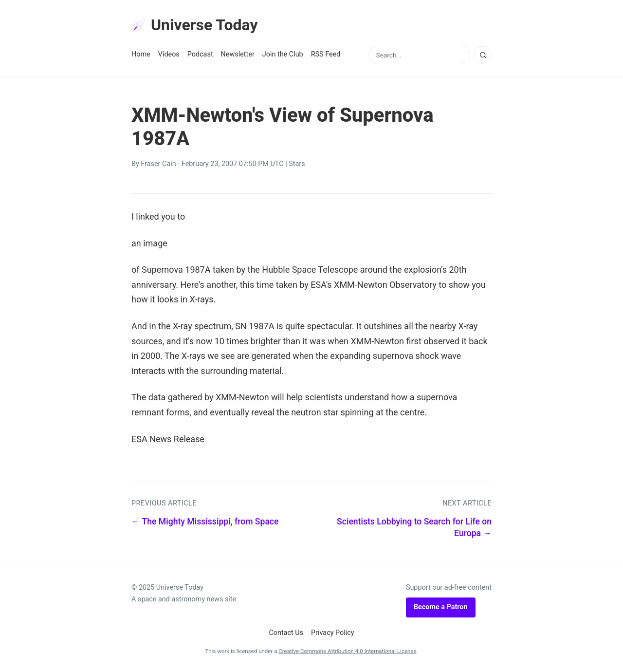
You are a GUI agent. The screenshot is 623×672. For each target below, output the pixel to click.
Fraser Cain (158, 164)
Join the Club (283, 54)
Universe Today (195, 25)
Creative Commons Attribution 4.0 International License (347, 651)
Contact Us (286, 633)
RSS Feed (326, 54)
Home (141, 54)
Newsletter (238, 54)
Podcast (200, 54)
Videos (169, 54)
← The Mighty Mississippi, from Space (205, 522)
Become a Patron (441, 607)
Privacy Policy (333, 633)
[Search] (483, 55)
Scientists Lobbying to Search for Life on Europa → (414, 528)
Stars (297, 164)
